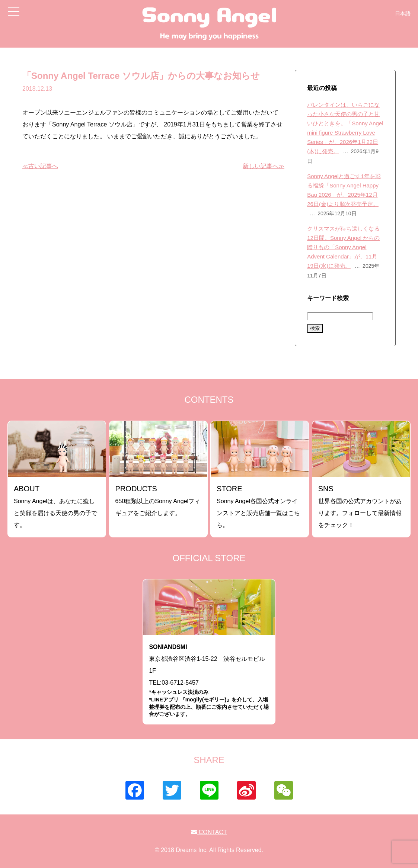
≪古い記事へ (40, 166)
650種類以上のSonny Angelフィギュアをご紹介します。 (158, 500)
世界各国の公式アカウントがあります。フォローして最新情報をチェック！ (360, 506)
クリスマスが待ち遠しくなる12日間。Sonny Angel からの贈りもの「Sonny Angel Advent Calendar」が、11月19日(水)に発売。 (343, 247)
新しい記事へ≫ (264, 166)
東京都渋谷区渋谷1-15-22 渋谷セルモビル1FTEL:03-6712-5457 (209, 681)
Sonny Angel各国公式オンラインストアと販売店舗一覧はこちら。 (258, 506)
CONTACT (209, 832)
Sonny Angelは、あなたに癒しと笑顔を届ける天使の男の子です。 (55, 506)
